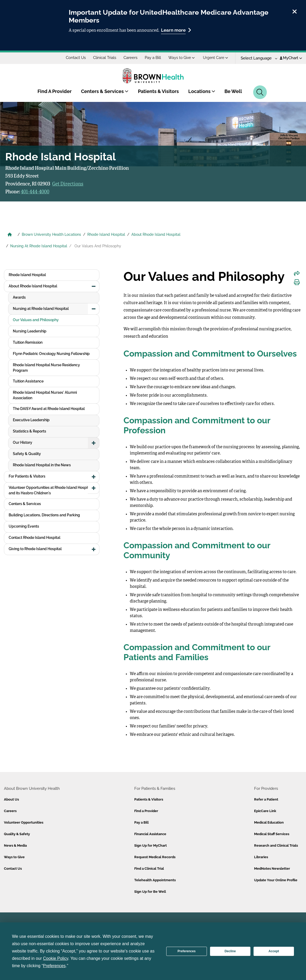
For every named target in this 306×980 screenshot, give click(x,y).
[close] (295, 11)
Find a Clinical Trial (149, 869)
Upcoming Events (24, 526)
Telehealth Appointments (155, 880)
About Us (11, 799)
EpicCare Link (265, 811)
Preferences (187, 951)
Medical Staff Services (272, 834)
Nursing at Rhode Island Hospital (41, 309)
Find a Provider (146, 811)
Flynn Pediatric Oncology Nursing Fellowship (51, 354)
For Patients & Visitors (27, 476)
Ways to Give (182, 58)
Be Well (233, 91)
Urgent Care (216, 58)
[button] (94, 286)
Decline (230, 951)
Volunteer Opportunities (24, 822)
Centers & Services (105, 91)
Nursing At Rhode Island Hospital (39, 246)
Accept (274, 951)
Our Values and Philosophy (36, 320)
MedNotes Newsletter (272, 869)
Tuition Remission (28, 342)
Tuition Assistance (28, 381)
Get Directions (68, 184)
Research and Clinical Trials (276, 845)
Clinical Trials (105, 58)
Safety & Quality (27, 454)
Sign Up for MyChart (151, 845)
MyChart (291, 58)
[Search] (260, 92)
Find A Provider (55, 91)
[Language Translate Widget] (257, 58)
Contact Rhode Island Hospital (34, 538)
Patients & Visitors (158, 91)
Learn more (176, 30)
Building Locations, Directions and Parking (44, 515)
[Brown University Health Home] (10, 235)
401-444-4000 (35, 192)
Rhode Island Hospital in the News (42, 465)
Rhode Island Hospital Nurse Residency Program (46, 368)
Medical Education (269, 822)
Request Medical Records (155, 857)
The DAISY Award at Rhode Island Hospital (49, 409)
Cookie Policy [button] (56, 958)
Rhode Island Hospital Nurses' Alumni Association (45, 395)
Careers (130, 58)
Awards (19, 297)
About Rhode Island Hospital (156, 234)
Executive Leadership (31, 420)
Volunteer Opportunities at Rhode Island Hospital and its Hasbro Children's (50, 490)
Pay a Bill (153, 58)
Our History (23, 442)
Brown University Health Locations (51, 234)
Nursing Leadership (30, 331)
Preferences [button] (54, 966)
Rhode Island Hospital (106, 234)
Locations (202, 91)
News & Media (15, 845)
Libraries (261, 857)
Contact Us (76, 58)
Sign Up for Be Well (150, 892)
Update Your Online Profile (276, 880)
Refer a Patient (266, 799)
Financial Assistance (150, 834)
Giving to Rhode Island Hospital (35, 549)
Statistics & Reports (29, 431)
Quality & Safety (17, 834)
